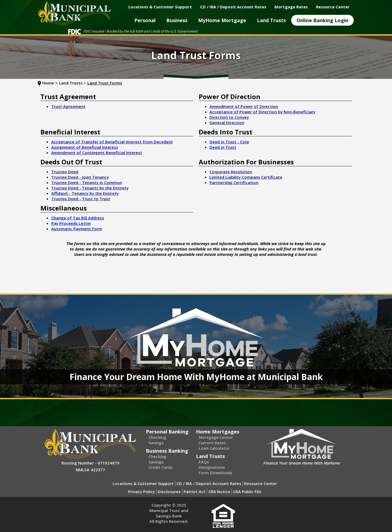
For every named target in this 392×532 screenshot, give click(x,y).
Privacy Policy (141, 492)
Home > (50, 83)
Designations (212, 467)
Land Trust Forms (105, 83)
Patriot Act (195, 492)
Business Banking (167, 451)
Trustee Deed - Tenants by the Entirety (90, 188)
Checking (157, 437)
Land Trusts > (73, 83)
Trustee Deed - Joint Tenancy (80, 177)
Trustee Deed (65, 172)
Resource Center (261, 483)
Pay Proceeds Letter (71, 223)
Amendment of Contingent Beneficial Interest (97, 153)
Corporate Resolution (231, 172)
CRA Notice (219, 492)
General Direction (227, 123)
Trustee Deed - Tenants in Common (87, 182)
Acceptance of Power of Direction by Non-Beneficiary (262, 112)
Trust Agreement (68, 106)
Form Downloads (215, 473)
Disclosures (169, 492)
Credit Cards (161, 467)
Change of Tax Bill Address (78, 218)
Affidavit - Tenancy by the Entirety (85, 193)
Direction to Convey (229, 117)
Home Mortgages (218, 432)
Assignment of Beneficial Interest (85, 147)
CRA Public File (247, 492)
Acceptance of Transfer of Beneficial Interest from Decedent (112, 142)
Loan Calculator (214, 448)
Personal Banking (167, 432)
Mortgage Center (216, 437)
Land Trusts (210, 456)
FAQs (204, 462)
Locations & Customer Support (143, 483)
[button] (145, 20)
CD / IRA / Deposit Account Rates (209, 483)
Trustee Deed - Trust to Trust (81, 199)
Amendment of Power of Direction (244, 106)
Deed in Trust (223, 147)
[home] (74, 13)
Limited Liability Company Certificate (246, 177)
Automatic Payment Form (77, 229)
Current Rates (212, 443)
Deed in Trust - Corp (229, 142)
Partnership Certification (234, 182)
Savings (156, 443)
